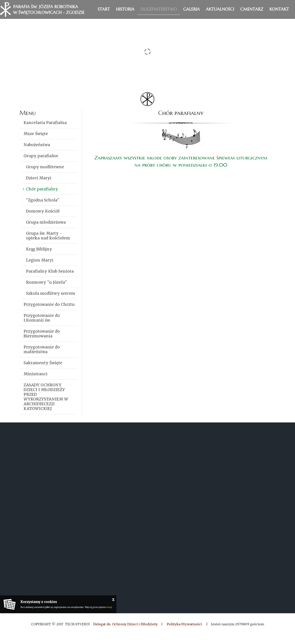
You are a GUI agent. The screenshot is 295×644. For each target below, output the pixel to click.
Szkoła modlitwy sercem (51, 293)
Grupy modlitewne (45, 167)
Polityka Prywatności (184, 624)
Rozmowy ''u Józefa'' (47, 282)
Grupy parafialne (41, 156)
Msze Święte (36, 134)
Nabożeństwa (37, 145)
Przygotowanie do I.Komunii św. (42, 318)
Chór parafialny (42, 189)
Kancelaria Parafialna (45, 123)
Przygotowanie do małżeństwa (42, 349)
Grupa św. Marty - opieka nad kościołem (48, 236)
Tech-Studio (77, 624)
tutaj (109, 607)
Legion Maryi (40, 260)
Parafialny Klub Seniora (50, 271)
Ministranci (36, 374)
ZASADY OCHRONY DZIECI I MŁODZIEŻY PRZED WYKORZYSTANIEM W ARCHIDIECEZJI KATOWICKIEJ (46, 397)
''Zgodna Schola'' (43, 200)
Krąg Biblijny (39, 249)
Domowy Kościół (43, 211)
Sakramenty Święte (43, 363)
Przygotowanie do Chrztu (49, 304)
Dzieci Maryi (39, 178)
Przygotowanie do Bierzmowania (42, 334)
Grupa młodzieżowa (46, 222)
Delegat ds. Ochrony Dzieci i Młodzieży (125, 624)
